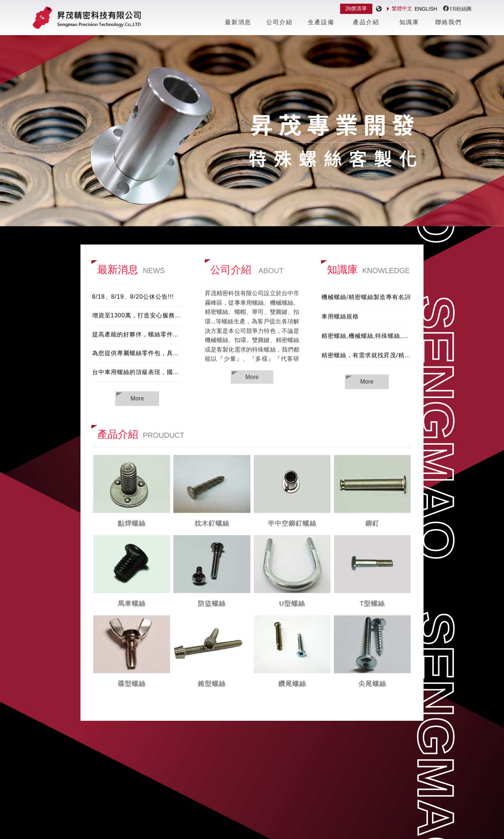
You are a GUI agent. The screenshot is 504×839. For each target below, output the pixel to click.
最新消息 (238, 22)
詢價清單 (356, 8)
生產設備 (321, 22)
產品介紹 (366, 22)
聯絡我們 (448, 22)
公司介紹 (279, 22)
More (252, 378)
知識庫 (409, 22)
